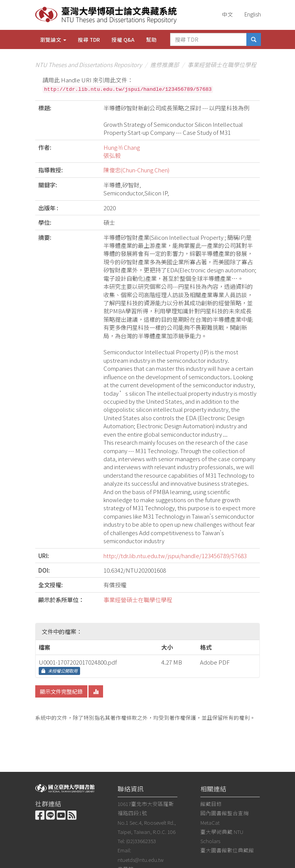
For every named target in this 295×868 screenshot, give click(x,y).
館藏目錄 (211, 804)
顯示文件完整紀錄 (61, 691)
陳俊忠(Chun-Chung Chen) (136, 170)
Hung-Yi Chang (122, 147)
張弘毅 (112, 155)
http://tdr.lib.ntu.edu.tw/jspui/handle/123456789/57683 (175, 556)
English (253, 14)
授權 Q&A (123, 39)
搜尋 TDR (89, 39)
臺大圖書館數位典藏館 (227, 850)
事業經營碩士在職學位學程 (222, 65)
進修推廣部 (165, 65)
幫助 (151, 39)
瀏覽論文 (53, 39)
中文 (228, 14)
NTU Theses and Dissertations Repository (88, 65)
